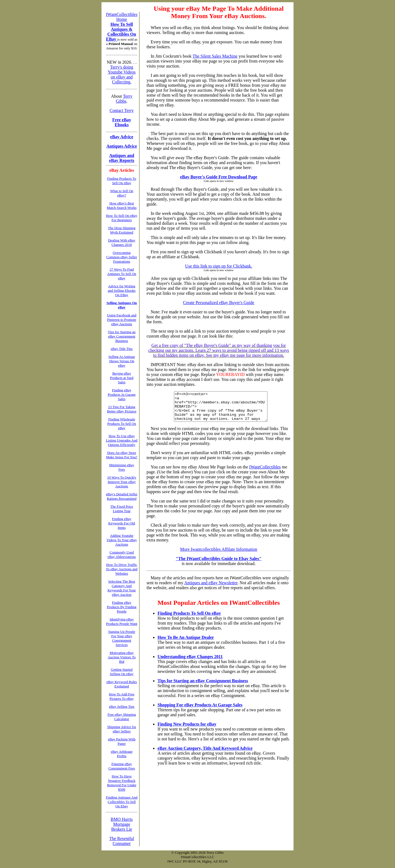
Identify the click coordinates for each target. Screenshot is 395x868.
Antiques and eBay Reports (122, 158)
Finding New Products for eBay (187, 730)
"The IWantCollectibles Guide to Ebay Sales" (219, 564)
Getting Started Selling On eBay (122, 672)
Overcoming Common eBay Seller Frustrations (122, 257)
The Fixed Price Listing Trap (122, 509)
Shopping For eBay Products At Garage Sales (200, 711)
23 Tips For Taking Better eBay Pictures (122, 409)
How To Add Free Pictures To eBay (122, 696)
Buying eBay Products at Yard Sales (122, 378)
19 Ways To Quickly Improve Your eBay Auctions (122, 482)
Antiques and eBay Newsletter (211, 589)
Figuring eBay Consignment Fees (122, 766)
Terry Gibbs (124, 99)
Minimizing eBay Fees (122, 467)
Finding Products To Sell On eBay (189, 619)
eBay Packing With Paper (122, 741)
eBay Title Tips (122, 349)
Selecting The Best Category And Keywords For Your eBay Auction (122, 588)
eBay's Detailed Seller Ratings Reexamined (122, 496)
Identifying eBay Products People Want (122, 621)
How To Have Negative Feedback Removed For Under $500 (122, 783)
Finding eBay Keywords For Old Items (122, 523)
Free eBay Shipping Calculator (122, 717)
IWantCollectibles (265, 473)
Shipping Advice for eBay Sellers (122, 729)
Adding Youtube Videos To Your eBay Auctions (122, 540)
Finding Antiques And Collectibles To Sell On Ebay (122, 802)
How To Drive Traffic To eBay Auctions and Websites (122, 569)
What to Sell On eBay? (122, 193)
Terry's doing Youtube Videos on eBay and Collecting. (122, 75)
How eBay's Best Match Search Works (122, 205)
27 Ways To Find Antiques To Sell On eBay (122, 274)
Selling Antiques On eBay (122, 305)
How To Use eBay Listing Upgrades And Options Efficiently (122, 440)
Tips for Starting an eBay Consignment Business (203, 686)
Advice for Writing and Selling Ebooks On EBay (122, 290)
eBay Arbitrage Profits (122, 754)
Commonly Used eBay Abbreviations (122, 554)
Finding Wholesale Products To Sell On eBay (122, 424)
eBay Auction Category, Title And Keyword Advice (205, 754)
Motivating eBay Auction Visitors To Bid (122, 657)
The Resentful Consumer (122, 841)
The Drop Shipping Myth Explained (122, 230)
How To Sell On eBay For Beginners (122, 218)
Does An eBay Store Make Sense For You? (122, 455)
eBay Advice (122, 137)
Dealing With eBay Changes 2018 (122, 242)
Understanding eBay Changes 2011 (190, 662)
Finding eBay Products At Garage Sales (122, 394)
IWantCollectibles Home (122, 17)
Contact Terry (122, 110)
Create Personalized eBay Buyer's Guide (219, 303)
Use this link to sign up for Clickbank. (219, 266)
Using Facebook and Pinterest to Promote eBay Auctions (122, 320)
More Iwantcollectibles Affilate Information (219, 555)
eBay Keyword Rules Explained (122, 684)
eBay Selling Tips (122, 707)
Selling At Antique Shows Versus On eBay (122, 361)
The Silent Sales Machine (215, 56)
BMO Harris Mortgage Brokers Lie (122, 824)
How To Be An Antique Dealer (186, 643)
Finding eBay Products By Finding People (122, 607)
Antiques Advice (122, 146)
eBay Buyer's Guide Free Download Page (219, 177)
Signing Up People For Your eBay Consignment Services (122, 638)
